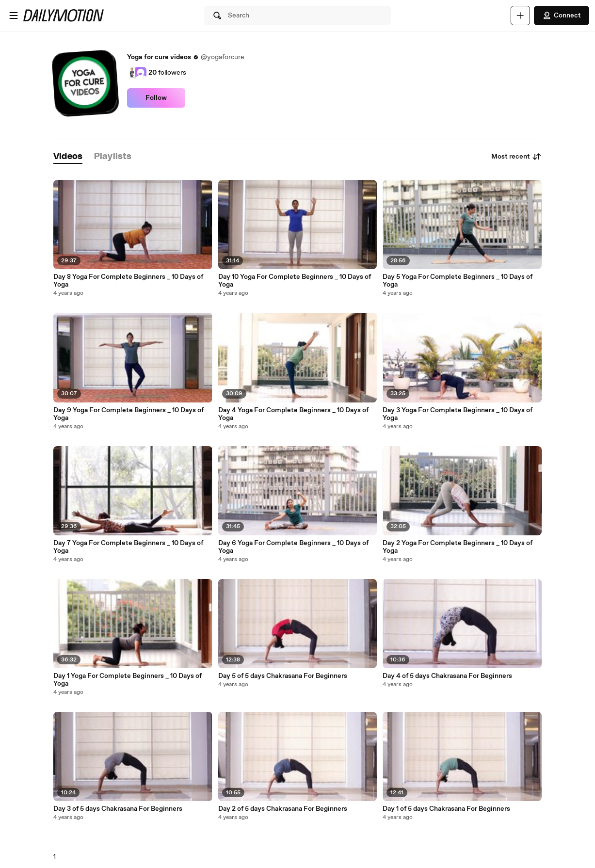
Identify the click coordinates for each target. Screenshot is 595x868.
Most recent (516, 157)
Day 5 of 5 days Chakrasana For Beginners (283, 676)
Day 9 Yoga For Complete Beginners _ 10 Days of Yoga (129, 414)
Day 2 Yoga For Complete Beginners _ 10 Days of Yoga (458, 547)
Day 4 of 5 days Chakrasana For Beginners (447, 676)
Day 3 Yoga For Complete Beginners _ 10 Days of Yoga (458, 414)
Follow (156, 98)
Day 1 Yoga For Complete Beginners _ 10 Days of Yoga (128, 680)
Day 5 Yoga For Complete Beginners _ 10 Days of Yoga (458, 281)
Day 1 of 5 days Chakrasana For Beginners (446, 809)
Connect (562, 16)
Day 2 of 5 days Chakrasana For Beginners (283, 809)
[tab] (68, 157)
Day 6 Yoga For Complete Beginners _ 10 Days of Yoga (293, 547)
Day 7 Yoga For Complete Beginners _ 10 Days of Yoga (128, 547)
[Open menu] (14, 16)
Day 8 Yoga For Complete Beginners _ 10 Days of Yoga (128, 281)
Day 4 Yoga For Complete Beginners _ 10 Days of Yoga (293, 414)
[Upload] (520, 16)
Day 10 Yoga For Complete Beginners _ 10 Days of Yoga (295, 281)
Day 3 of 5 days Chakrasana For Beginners (118, 809)
